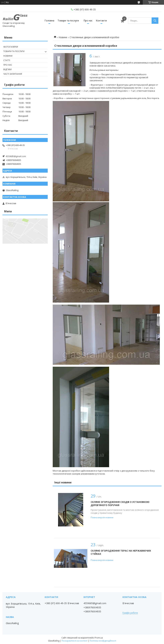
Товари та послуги (68, 21)
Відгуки (7, 69)
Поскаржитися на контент (74, 641)
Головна (49, 21)
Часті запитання (13, 74)
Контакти (101, 21)
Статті (7, 60)
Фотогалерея (11, 47)
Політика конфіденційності (103, 641)
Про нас (88, 21)
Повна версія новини (102, 517)
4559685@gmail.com (16, 156)
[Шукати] (155, 21)
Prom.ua (99, 638)
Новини (63, 37)
